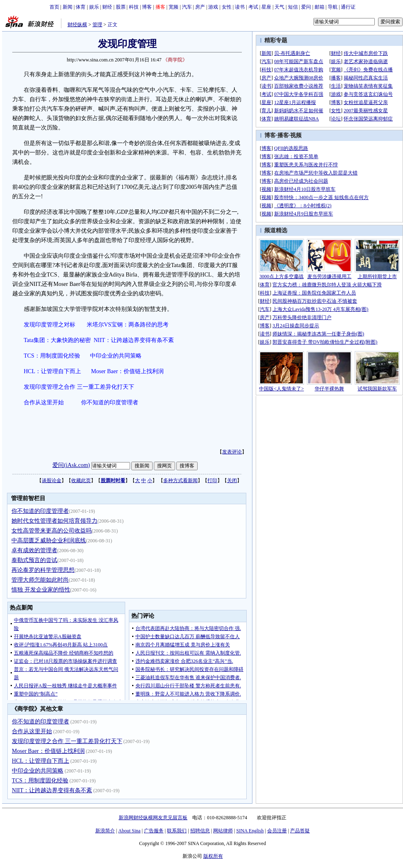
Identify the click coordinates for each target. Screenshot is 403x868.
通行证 (348, 7)
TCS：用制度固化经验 (52, 356)
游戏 (213, 7)
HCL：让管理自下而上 (52, 371)
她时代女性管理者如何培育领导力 (54, 521)
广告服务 (154, 831)
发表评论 (232, 452)
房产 (200, 7)
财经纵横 (77, 25)
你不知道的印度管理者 (110, 402)
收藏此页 (81, 480)
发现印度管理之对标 (50, 325)
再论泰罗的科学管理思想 (43, 570)
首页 (54, 7)
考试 (253, 7)
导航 (333, 7)
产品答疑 (300, 831)
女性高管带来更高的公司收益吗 (52, 531)
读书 (240, 7)
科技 (134, 7)
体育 (81, 7)
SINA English (250, 831)
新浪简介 (105, 831)
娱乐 (94, 7)
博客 (147, 7)
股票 (121, 7)
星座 (266, 7)
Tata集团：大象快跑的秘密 (57, 340)
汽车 (187, 7)
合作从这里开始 (44, 402)
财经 (107, 7)
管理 (97, 25)
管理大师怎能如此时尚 (40, 580)
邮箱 (320, 7)
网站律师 (223, 831)
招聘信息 (200, 831)
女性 (227, 7)
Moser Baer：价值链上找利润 (128, 371)
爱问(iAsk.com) (71, 465)
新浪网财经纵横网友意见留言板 (153, 818)
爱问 (306, 7)
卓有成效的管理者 (34, 550)
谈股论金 (52, 480)
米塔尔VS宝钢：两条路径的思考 (128, 325)
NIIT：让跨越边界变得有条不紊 (134, 340)
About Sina (129, 831)
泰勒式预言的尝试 (34, 560)
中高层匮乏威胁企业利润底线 (49, 541)
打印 (212, 480)
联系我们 (177, 831)
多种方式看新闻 (180, 480)
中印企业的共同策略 (116, 356)
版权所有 (213, 856)
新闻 (68, 7)
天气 (279, 7)
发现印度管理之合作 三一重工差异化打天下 (79, 387)
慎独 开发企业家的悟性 (41, 590)
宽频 (173, 7)
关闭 (232, 480)
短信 (293, 7)
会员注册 (277, 831)
